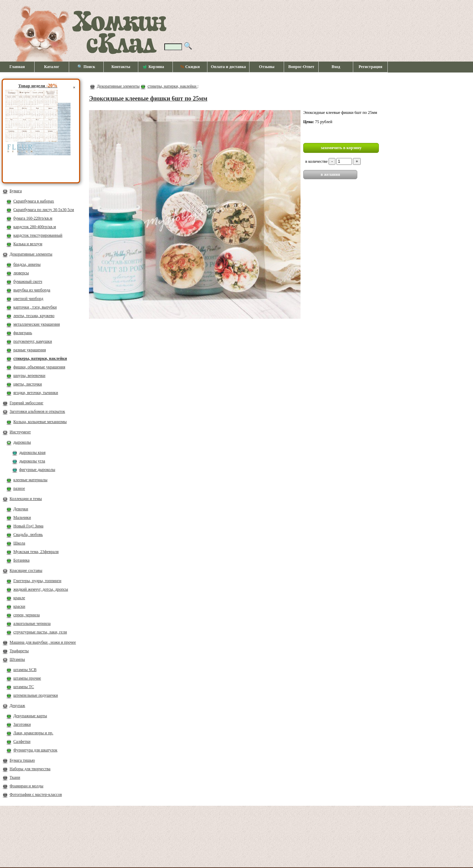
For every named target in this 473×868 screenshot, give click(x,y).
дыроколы (22, 442)
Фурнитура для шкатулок (35, 750)
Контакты (121, 67)
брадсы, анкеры (27, 264)
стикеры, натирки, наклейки (40, 358)
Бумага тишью (22, 760)
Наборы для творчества (30, 769)
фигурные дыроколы (37, 470)
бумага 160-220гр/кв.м (33, 218)
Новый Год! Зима (28, 526)
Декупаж (17, 706)
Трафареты (19, 651)
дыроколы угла (32, 461)
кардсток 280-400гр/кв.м (35, 227)
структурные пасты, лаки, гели (40, 632)
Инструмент (20, 432)
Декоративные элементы (31, 254)
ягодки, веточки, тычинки (36, 393)
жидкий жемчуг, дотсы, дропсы (41, 589)
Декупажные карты (30, 716)
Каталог (52, 67)
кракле (19, 598)
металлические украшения (37, 324)
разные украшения (30, 350)
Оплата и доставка (228, 67)
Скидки (190, 67)
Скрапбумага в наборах (34, 201)
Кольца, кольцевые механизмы (40, 422)
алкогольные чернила (32, 623)
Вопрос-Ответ (301, 67)
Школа (19, 543)
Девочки (21, 509)
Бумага (16, 191)
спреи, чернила (27, 615)
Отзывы (267, 67)
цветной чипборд (28, 299)
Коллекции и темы (26, 499)
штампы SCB (25, 670)
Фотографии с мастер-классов (36, 794)
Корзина (154, 67)
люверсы (21, 273)
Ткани (15, 777)
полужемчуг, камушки (33, 341)
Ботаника (21, 560)
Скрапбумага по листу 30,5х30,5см (44, 210)
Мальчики (22, 517)
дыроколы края (32, 452)
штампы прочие (27, 678)
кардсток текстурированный (38, 235)
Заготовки (22, 724)
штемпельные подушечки (36, 695)
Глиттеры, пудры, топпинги (37, 581)
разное (19, 488)
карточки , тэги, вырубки (35, 307)
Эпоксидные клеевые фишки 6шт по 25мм (148, 98)
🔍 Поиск (86, 67)
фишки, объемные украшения (39, 367)
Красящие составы (26, 570)
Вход (336, 67)
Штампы (17, 659)
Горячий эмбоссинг (27, 403)
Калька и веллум (28, 244)
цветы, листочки (28, 384)
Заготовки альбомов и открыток (37, 411)
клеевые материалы (30, 480)
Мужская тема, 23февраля (36, 552)
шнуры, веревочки (29, 376)
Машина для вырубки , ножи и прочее (43, 642)
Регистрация (370, 67)
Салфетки (22, 741)
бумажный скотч (28, 281)
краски (19, 606)
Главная (17, 67)
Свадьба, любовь (28, 535)
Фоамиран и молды (27, 786)
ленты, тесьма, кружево (34, 316)
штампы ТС (24, 687)
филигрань (23, 333)
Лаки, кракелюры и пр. (33, 733)
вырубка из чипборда (32, 290)
